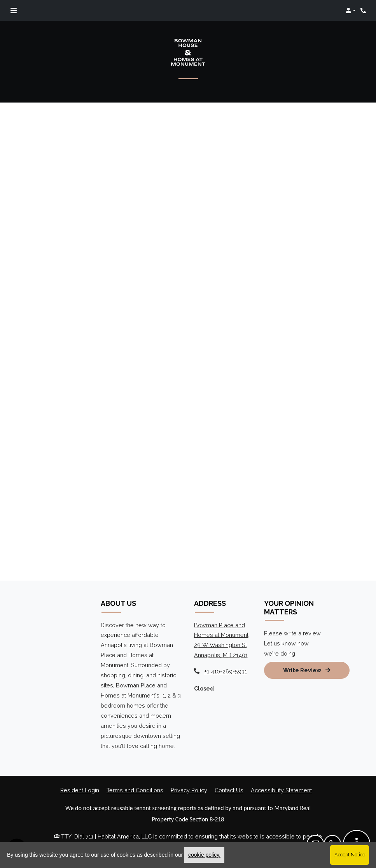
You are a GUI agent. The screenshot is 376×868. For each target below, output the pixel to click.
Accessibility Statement (281, 790)
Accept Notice (350, 855)
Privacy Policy (189, 790)
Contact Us (229, 790)
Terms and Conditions (135, 790)
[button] (351, 10)
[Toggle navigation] (14, 10)
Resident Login (80, 790)
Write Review (307, 670)
